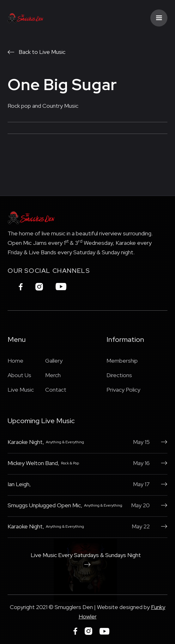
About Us (19, 375)
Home (15, 361)
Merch (53, 375)
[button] (159, 18)
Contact (56, 390)
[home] (26, 18)
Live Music (21, 390)
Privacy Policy (123, 390)
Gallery (54, 361)
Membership (122, 361)
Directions (119, 375)
